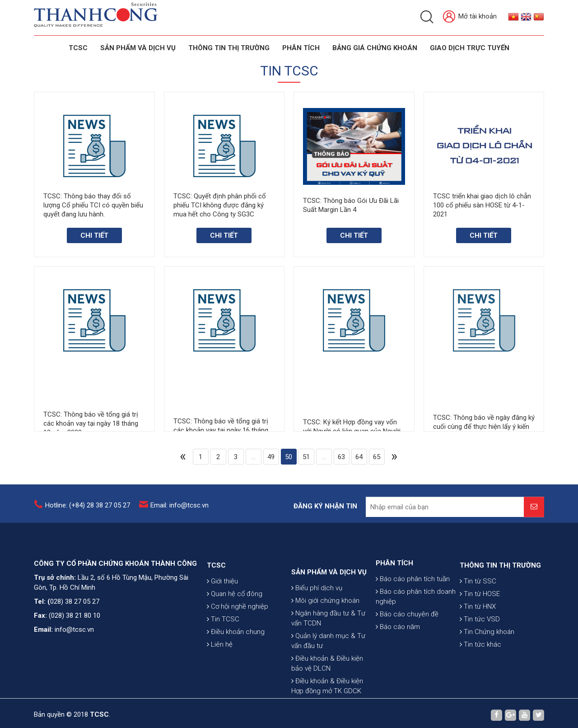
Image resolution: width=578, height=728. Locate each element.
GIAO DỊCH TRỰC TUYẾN (470, 48)
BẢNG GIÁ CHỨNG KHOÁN (375, 48)
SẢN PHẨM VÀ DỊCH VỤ (138, 48)
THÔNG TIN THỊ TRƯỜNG (229, 48)
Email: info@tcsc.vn (179, 511)
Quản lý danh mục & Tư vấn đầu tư (328, 687)
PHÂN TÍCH (394, 589)
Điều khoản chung (236, 664)
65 (377, 457)
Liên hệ (220, 676)
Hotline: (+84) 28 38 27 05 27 (88, 511)
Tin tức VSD (480, 651)
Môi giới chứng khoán (325, 647)
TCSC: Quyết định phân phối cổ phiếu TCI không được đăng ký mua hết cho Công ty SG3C (220, 205)
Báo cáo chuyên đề (407, 640)
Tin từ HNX (478, 639)
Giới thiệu (222, 613)
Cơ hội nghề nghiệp (238, 639)
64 (359, 457)
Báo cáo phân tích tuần (413, 605)
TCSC (78, 48)
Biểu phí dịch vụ (317, 634)
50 (289, 457)
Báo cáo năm (398, 653)
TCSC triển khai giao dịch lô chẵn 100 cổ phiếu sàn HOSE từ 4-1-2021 (482, 207)
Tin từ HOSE (480, 626)
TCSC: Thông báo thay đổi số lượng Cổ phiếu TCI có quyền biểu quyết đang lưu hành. (93, 205)
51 (306, 457)
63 (341, 457)
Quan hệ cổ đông (235, 626)
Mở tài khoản (470, 17)
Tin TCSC (223, 651)
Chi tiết (94, 235)
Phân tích (301, 48)
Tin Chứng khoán (487, 664)
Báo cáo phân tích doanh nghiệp (416, 623)
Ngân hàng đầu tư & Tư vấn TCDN (328, 664)
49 (271, 457)
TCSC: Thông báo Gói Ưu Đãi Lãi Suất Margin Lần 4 (351, 206)
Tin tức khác (480, 676)
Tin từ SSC (478, 613)
